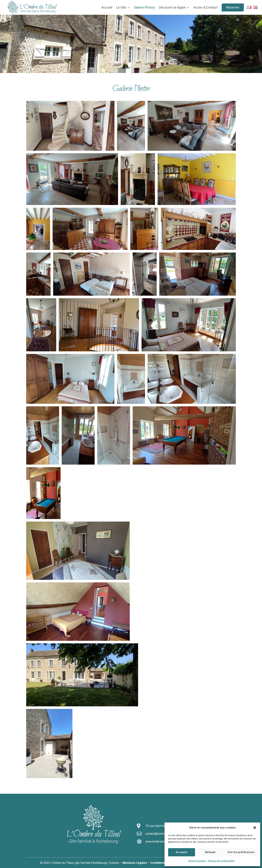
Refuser (210, 852)
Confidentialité (161, 863)
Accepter (182, 852)
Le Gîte (121, 7)
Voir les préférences (241, 852)
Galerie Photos (144, 7)
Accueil (107, 7)
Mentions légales (197, 861)
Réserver (233, 7)
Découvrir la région (172, 7)
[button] (255, 828)
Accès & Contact (206, 7)
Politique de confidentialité (221, 861)
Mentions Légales (135, 863)
